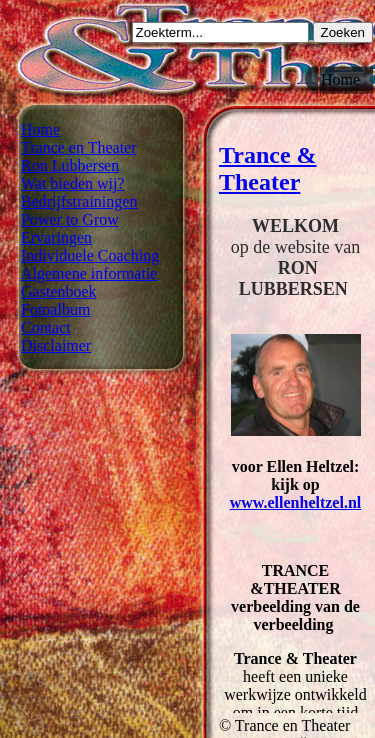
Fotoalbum (55, 309)
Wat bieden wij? (73, 183)
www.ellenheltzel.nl (296, 502)
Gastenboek (59, 291)
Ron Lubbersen (70, 165)
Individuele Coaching (90, 255)
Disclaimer (56, 345)
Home (40, 129)
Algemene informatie (89, 273)
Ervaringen (56, 237)
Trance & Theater (268, 168)
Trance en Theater (79, 147)
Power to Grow (70, 219)
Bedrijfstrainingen (79, 201)
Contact (46, 327)
